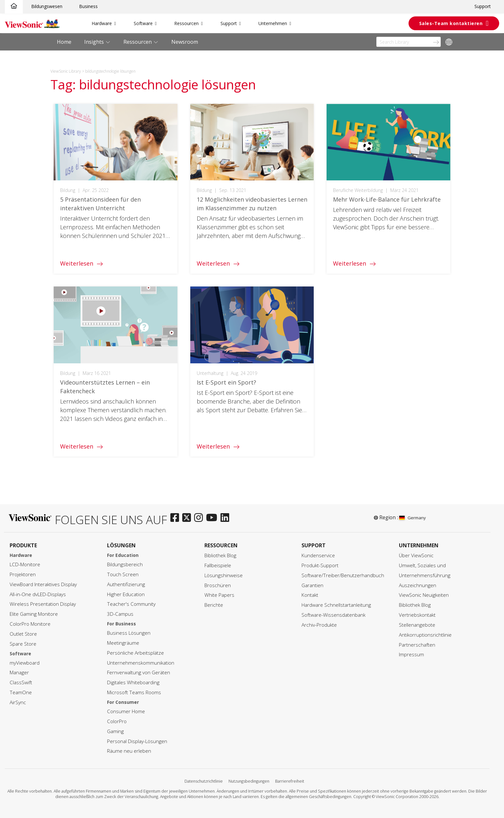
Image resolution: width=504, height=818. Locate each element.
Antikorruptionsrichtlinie (425, 635)
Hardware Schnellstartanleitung (336, 605)
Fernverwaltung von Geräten (139, 673)
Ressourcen (186, 23)
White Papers (219, 595)
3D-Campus (120, 614)
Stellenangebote (417, 625)
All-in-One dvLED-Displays (38, 594)
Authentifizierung (126, 584)
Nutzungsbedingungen (249, 781)
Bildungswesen (47, 6)
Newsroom (185, 42)
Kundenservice (318, 555)
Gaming (115, 731)
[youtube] (213, 518)
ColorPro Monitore (30, 624)
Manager (19, 673)
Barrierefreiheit (290, 781)
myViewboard (25, 663)
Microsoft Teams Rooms (134, 692)
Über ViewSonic (416, 555)
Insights (95, 42)
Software (143, 23)
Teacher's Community (131, 604)
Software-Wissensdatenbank (333, 615)
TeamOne (21, 692)
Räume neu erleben (129, 751)
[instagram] (200, 518)
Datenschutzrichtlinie (204, 781)
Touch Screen (123, 574)
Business (88, 6)
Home (64, 42)
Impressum (411, 654)
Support (483, 6)
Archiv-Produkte (319, 625)
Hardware (102, 23)
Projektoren (23, 574)
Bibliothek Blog (220, 555)
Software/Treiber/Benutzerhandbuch (343, 575)
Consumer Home (126, 711)
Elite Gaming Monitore (34, 614)
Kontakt (310, 595)
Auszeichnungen (418, 585)
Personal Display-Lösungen (137, 741)
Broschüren (218, 585)
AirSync (18, 702)
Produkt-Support (320, 565)
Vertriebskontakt (417, 615)
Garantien (312, 585)
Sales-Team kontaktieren (451, 23)
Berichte (214, 605)
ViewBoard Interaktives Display (43, 584)
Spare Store (23, 644)
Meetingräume (123, 643)
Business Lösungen (129, 633)
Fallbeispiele (218, 565)
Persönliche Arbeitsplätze (135, 653)
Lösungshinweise (224, 575)
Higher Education (126, 594)
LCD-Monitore (25, 564)
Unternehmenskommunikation (141, 663)
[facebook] (176, 518)
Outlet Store (23, 634)
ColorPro (117, 721)
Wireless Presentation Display (43, 604)
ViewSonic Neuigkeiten (424, 595)
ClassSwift (21, 682)
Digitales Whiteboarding (133, 682)
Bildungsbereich (125, 564)
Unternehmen (273, 23)
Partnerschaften (417, 645)
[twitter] (188, 518)
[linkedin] (226, 518)
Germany (413, 518)
